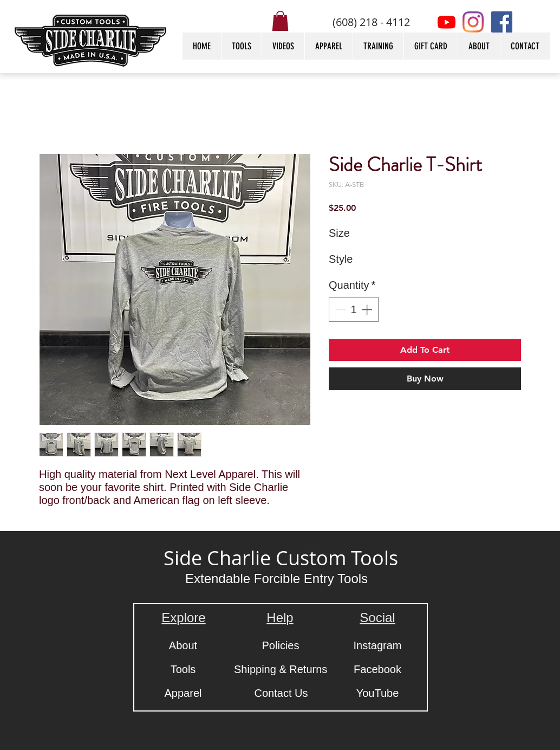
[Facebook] (502, 22)
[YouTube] (377, 693)
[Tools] (183, 669)
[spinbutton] (354, 309)
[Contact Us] (281, 693)
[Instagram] (473, 22)
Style (341, 259)
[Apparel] (183, 693)
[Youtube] (447, 22)
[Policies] (281, 645)
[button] (280, 21)
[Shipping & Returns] (281, 669)
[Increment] (368, 309)
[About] (183, 645)
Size (339, 233)
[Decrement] (340, 309)
